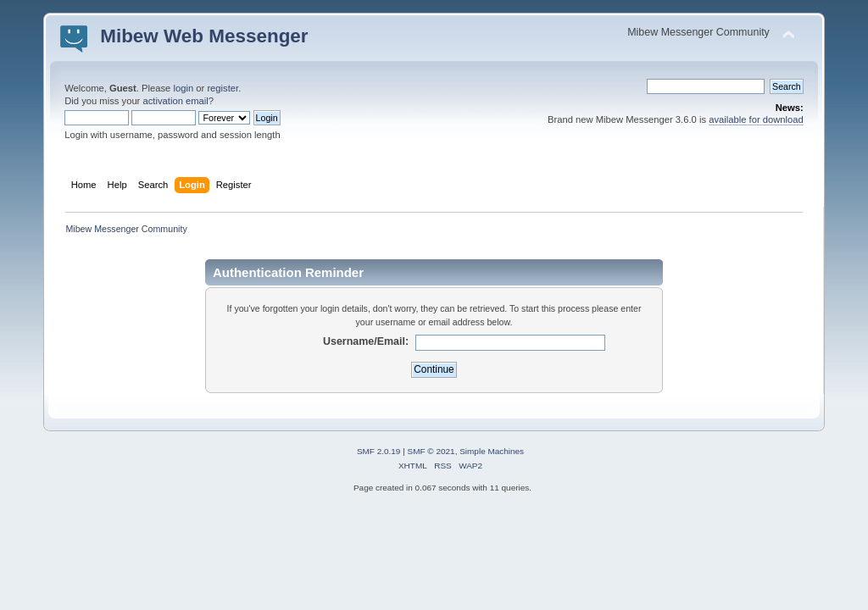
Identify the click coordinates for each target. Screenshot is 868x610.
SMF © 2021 (431, 451)
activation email (175, 101)
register (223, 88)
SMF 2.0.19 (379, 451)
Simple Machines (492, 451)
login (183, 88)
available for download (756, 119)
